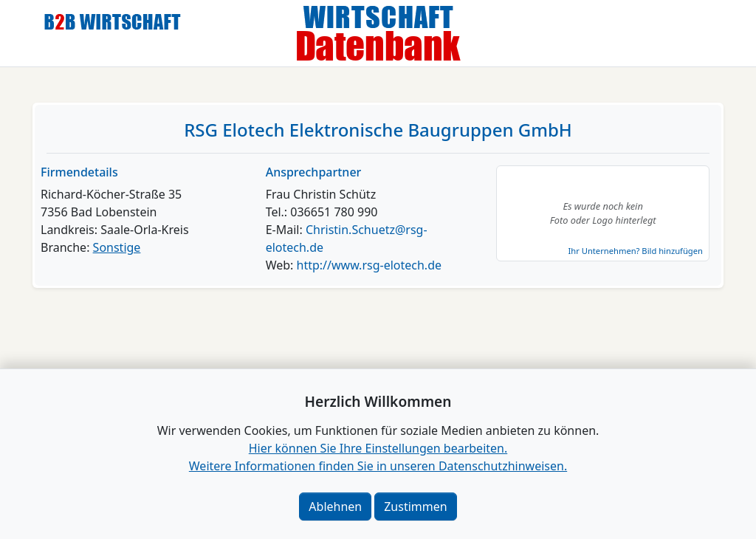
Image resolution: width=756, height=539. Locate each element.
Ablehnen (335, 507)
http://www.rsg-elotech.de (369, 265)
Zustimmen (415, 507)
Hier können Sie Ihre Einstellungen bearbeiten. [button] (378, 448)
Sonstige (117, 247)
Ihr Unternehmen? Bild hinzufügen (635, 251)
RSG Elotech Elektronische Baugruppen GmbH (378, 130)
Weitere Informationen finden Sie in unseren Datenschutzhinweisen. (378, 466)
